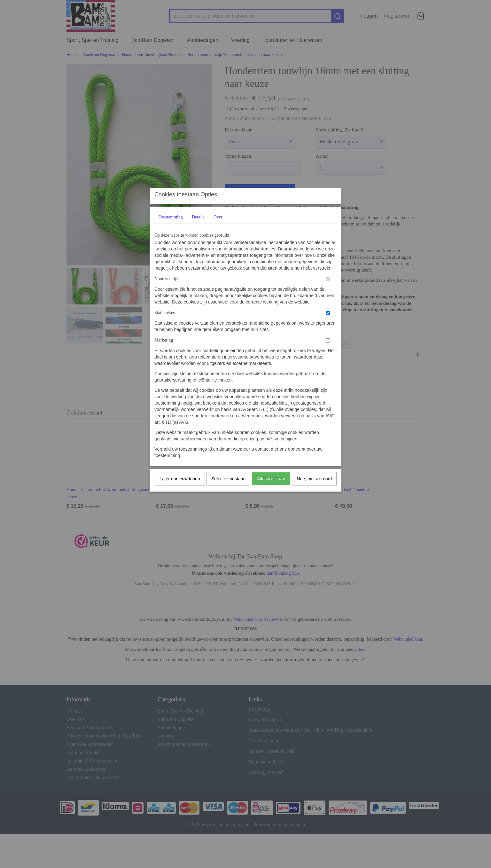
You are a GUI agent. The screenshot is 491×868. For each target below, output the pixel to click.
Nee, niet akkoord (314, 492)
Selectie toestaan (228, 492)
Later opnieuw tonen (180, 492)
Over (218, 230)
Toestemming (171, 230)
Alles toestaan (271, 492)
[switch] (328, 292)
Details (198, 230)
